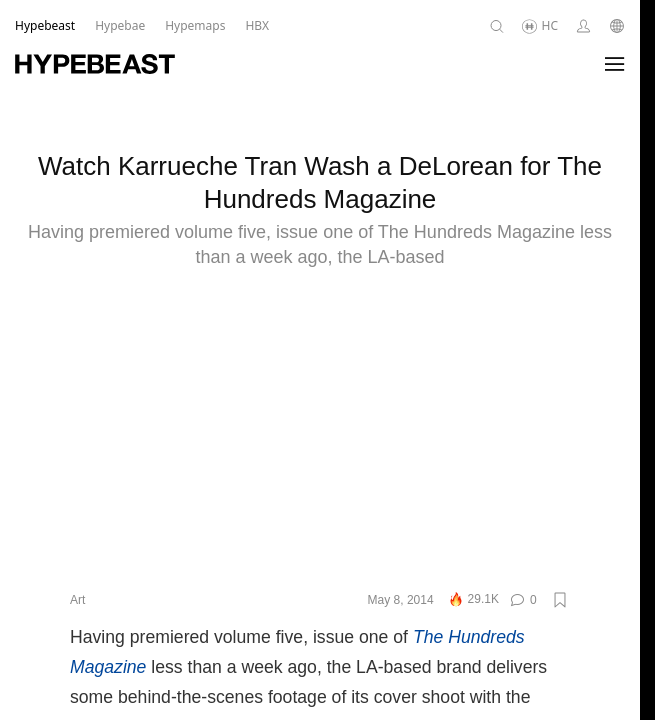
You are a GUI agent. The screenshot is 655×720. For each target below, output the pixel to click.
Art (77, 621)
